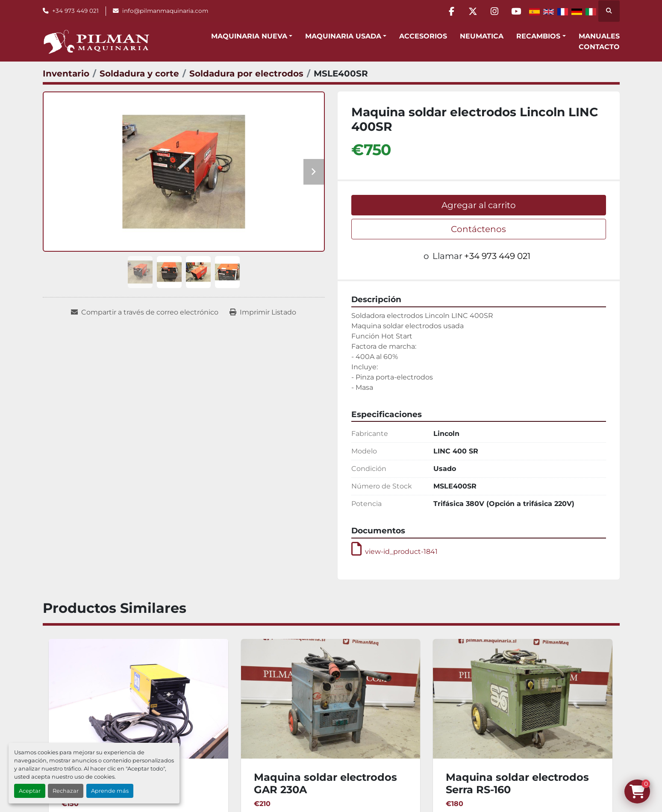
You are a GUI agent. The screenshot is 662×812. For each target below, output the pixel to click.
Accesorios (423, 36)
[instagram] (494, 11)
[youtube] (516, 11)
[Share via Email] (145, 312)
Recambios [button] (538, 36)
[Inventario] (66, 74)
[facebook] (451, 11)
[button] (252, 36)
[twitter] (473, 11)
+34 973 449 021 (75, 11)
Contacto (599, 47)
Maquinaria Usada (343, 36)
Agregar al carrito (479, 205)
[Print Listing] (263, 312)
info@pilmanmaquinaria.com (165, 11)
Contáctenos (478, 229)
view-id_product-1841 (394, 552)
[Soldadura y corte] (139, 74)
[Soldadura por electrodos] (246, 74)
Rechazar (66, 791)
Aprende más (110, 791)
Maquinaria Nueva (249, 36)
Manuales (599, 36)
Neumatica (482, 36)
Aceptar (30, 791)
